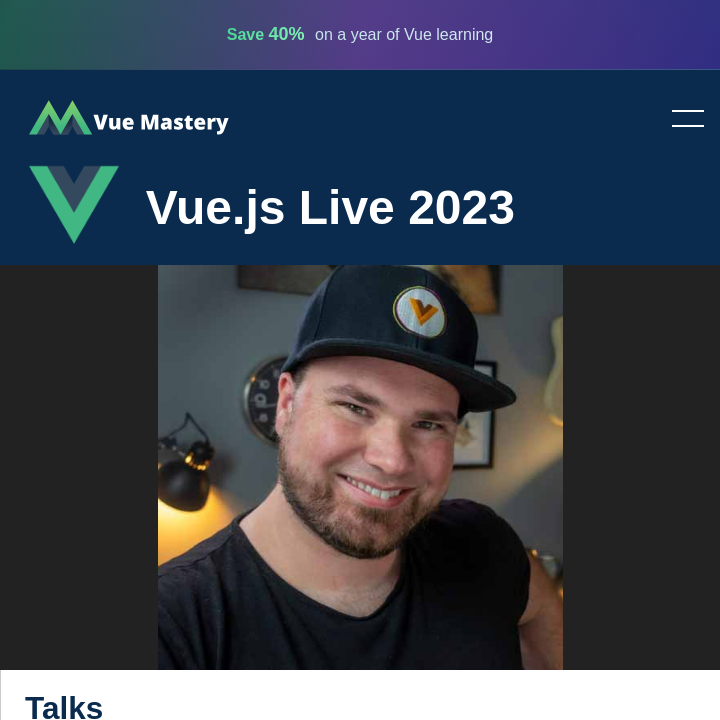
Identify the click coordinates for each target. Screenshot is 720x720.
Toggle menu (680, 120)
